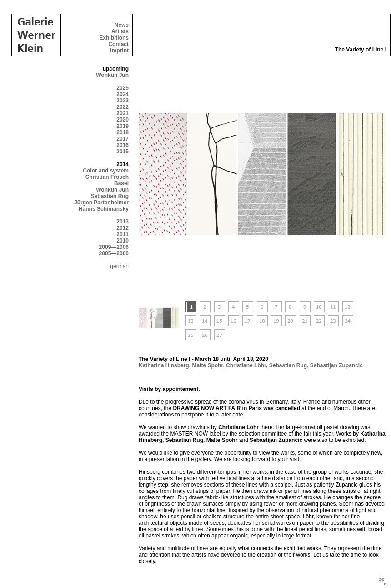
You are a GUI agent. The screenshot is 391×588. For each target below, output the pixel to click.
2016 (123, 145)
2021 (123, 113)
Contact (118, 44)
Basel (121, 183)
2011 (123, 234)
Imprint (119, 51)
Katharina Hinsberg (164, 365)
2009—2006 (114, 247)
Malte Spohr (207, 365)
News (122, 25)
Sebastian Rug (110, 196)
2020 (123, 120)
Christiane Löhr (246, 365)
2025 (123, 88)
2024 (123, 94)
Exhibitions (114, 38)
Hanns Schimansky (104, 209)
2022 (123, 107)
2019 (123, 126)
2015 (123, 152)
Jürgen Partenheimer (101, 203)
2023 (123, 101)
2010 (123, 241)
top (381, 579)
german (119, 266)
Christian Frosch (107, 177)
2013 (123, 222)
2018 (123, 132)
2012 (123, 228)
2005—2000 (114, 253)
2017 (123, 139)
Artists (120, 31)
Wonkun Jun (112, 75)
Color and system (106, 171)
